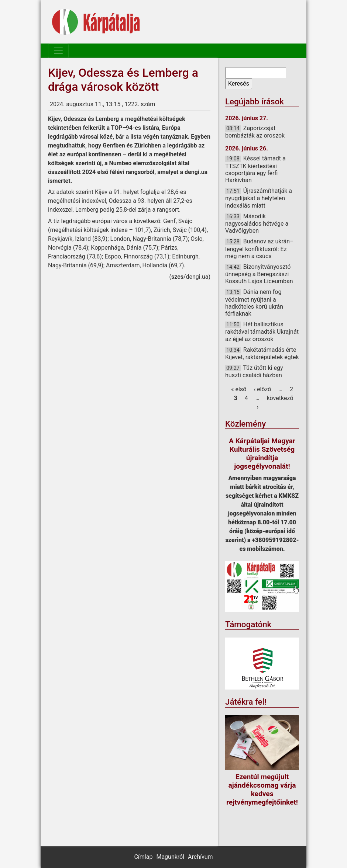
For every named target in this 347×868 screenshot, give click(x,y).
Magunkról (170, 857)
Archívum (200, 857)
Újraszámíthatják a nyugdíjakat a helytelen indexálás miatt (259, 198)
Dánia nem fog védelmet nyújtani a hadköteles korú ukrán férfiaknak (254, 303)
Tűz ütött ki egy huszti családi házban (254, 371)
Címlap (143, 857)
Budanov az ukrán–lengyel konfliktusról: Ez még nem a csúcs (260, 249)
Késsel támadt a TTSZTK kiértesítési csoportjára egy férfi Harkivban (255, 169)
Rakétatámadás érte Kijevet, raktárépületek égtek (262, 353)
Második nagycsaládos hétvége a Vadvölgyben (257, 223)
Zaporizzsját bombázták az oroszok (255, 132)
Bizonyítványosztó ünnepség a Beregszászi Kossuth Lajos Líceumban (259, 274)
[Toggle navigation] (58, 51)
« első (239, 389)
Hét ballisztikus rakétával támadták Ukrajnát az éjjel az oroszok (262, 331)
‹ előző (262, 389)
